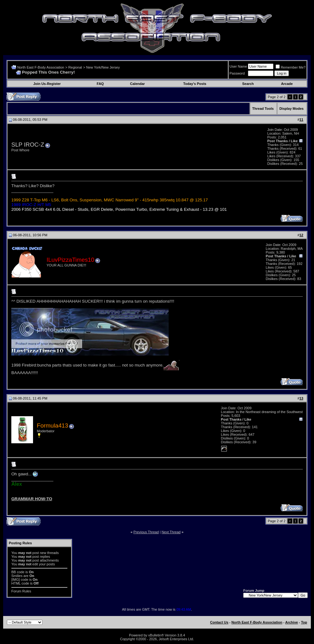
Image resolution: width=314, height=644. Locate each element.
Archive (292, 622)
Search (248, 84)
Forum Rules (21, 591)
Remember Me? (291, 67)
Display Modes (292, 109)
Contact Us (219, 622)
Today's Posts (195, 84)
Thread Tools (263, 109)
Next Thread (171, 532)
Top (304, 622)
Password (237, 73)
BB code (18, 572)
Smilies (17, 576)
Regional (75, 67)
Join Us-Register (47, 84)
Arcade (287, 84)
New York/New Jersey (103, 67)
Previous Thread (146, 532)
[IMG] (16, 580)
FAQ (100, 84)
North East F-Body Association (41, 67)
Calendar (137, 84)
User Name (238, 66)
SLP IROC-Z (28, 145)
